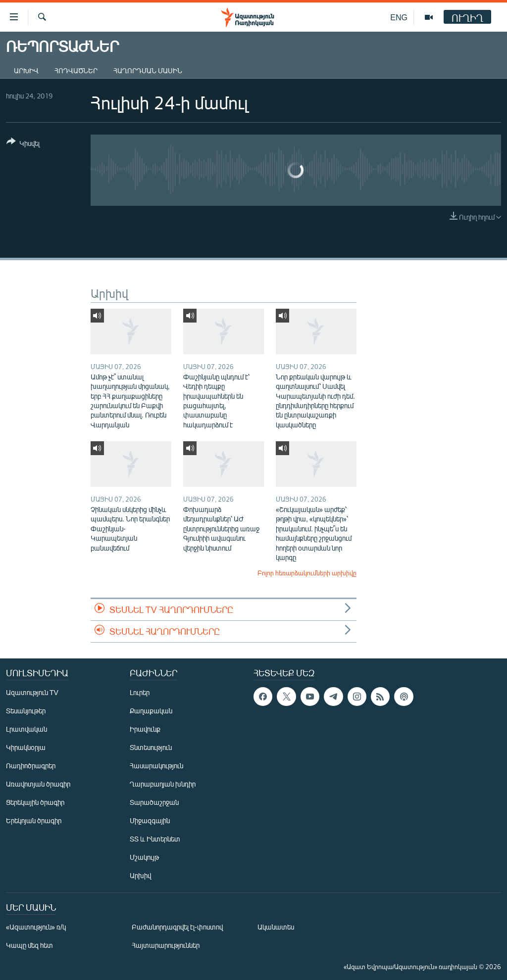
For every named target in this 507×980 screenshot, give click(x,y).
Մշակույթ (144, 857)
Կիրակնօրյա (26, 747)
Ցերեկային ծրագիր (35, 802)
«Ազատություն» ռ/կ (36, 927)
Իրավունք (145, 729)
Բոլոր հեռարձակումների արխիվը (307, 573)
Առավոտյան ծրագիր (38, 784)
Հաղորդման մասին (148, 70)
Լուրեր (140, 692)
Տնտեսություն (151, 747)
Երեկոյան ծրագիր (34, 820)
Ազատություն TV (32, 692)
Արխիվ (26, 70)
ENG (399, 17)
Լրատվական (26, 729)
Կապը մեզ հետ (29, 945)
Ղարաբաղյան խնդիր (163, 784)
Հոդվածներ (76, 70)
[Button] (23, 144)
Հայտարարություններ (166, 945)
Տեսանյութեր (26, 711)
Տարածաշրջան (154, 802)
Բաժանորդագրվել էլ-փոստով (177, 927)
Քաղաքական (151, 711)
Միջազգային (150, 820)
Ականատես (276, 927)
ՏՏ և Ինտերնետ (155, 839)
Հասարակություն (156, 766)
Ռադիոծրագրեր (31, 766)
